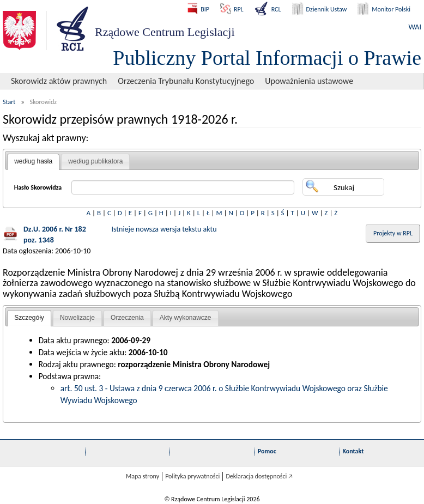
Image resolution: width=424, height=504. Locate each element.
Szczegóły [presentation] (29, 318)
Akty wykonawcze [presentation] (186, 318)
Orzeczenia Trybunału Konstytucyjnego (186, 81)
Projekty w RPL (393, 233)
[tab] (33, 162)
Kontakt (353, 451)
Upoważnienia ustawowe (309, 81)
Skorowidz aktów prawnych (59, 81)
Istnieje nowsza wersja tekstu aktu (164, 229)
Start (9, 102)
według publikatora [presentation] (95, 161)
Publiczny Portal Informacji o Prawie (267, 58)
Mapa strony (143, 476)
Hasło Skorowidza (38, 187)
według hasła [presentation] (33, 161)
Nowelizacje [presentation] (77, 318)
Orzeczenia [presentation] (127, 318)
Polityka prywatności (192, 476)
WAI (415, 27)
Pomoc (267, 451)
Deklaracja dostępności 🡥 (259, 476)
